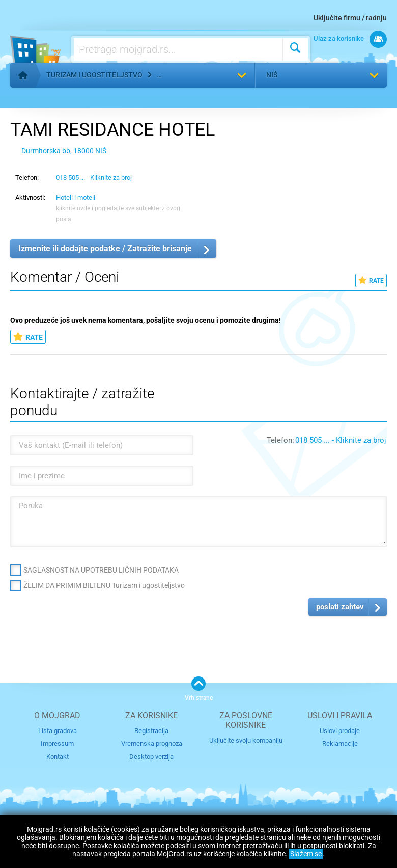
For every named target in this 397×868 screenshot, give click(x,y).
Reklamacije (340, 743)
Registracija (151, 731)
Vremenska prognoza (152, 743)
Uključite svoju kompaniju (246, 740)
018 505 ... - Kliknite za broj (94, 178)
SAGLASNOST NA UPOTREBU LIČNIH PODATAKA (101, 570)
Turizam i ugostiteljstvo (94, 75)
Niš (272, 75)
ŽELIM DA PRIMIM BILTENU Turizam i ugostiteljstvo (104, 585)
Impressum (57, 743)
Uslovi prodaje (340, 731)
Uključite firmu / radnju (350, 18)
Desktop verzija (151, 757)
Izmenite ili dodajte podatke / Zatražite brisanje (105, 248)
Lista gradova (58, 731)
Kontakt (58, 757)
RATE (371, 280)
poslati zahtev (340, 607)
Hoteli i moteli (76, 197)
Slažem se (306, 854)
